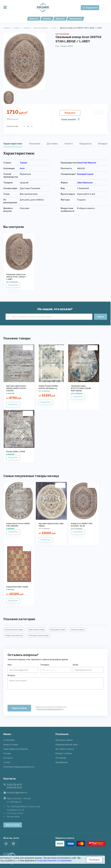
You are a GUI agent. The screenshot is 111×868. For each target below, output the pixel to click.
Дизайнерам (61, 762)
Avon (54, 28)
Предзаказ (70, 113)
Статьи (7, 762)
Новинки (47, 19)
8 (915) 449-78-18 (14, 787)
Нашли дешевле (69, 119)
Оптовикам (61, 758)
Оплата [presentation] (69, 144)
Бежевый (82, 174)
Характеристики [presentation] (13, 144)
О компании (9, 740)
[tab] (13, 144)
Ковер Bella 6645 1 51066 (17, 587)
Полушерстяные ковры (39, 635)
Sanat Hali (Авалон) (41, 28)
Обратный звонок (13, 825)
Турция (27, 28)
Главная (6, 28)
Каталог (34, 19)
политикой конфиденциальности (50, 709)
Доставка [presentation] (52, 144)
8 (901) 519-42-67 (14, 784)
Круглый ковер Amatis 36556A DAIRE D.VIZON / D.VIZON (17, 388)
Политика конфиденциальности (19, 767)
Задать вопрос (19, 708)
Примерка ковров (64, 740)
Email (75, 665)
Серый (90, 174)
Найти (101, 317)
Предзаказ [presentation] (86, 144)
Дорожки (60, 19)
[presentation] (29, 696)
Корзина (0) (92, 8)
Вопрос (11, 675)
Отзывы (7, 753)
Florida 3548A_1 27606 (16, 452)
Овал (80, 183)
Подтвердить (94, 860)
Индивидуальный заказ (67, 744)
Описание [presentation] (34, 144)
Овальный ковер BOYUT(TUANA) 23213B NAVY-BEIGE (81, 388)
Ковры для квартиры (14, 635)
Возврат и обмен (64, 753)
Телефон (45, 665)
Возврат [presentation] (103, 144)
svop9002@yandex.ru (17, 793)
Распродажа (76, 19)
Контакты (8, 758)
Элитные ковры (77, 630)
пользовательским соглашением (54, 861)
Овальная (88, 183)
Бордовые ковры (58, 630)
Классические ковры (14, 630)
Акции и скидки (11, 744)
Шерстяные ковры (37, 630)
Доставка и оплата (65, 749)
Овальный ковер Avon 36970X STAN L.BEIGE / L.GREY (16, 277)
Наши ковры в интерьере (16, 749)
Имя (10, 665)
